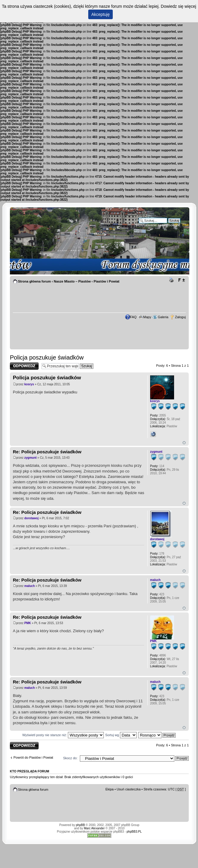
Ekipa (109, 789)
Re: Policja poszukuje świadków (47, 452)
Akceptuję (100, 14)
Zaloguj (180, 317)
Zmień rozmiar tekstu (181, 280)
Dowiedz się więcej (179, 6)
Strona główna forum (34, 281)
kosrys (29, 384)
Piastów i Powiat (106, 281)
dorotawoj (31, 518)
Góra (184, 443)
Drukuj (172, 280)
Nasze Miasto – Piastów (72, 281)
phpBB (80, 825)
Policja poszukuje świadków (47, 357)
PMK (28, 623)
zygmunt (30, 458)
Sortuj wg (121, 735)
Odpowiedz (24, 366)
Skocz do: (70, 758)
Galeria (163, 317)
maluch (29, 586)
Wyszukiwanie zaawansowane (158, 225)
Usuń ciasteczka (129, 789)
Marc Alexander (94, 828)
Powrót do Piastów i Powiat (33, 757)
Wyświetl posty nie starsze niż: (63, 735)
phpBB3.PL (134, 832)
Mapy (147, 317)
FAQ (133, 317)
